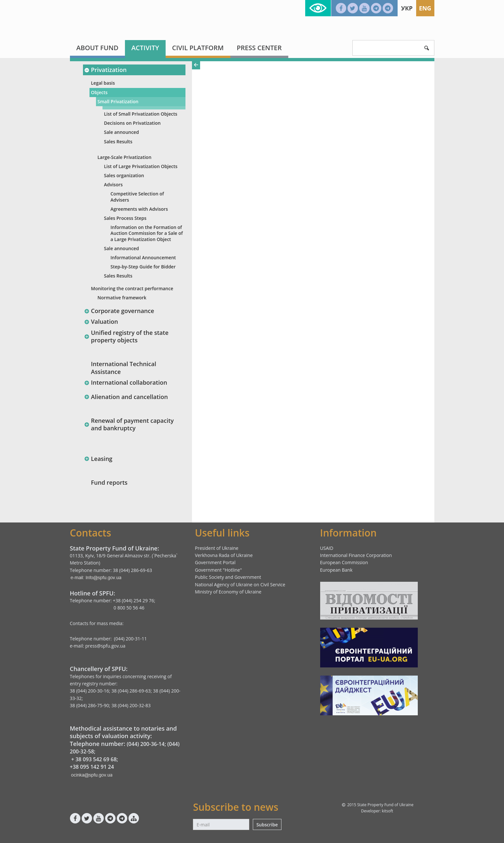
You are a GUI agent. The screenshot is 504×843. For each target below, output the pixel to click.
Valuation (101, 321)
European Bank (336, 570)
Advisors (114, 185)
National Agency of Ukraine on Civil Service (240, 585)
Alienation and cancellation (126, 397)
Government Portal (215, 562)
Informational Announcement (143, 257)
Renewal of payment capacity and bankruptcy (129, 424)
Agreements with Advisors (139, 209)
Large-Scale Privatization (125, 157)
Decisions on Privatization (132, 123)
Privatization (106, 70)
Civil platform (198, 48)
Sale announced (122, 132)
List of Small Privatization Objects (141, 114)
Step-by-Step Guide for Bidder (143, 267)
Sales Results (118, 142)
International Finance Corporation (356, 555)
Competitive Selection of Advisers (137, 197)
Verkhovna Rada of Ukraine (224, 555)
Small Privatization (118, 101)
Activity (145, 48)
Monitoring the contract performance (132, 288)
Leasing (98, 459)
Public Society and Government (228, 577)
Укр (407, 8)
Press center (259, 48)
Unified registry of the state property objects (126, 336)
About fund (97, 48)
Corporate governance (119, 311)
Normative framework (122, 298)
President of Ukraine (217, 548)
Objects (99, 92)
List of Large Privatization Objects (141, 166)
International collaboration (126, 382)
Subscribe (267, 825)
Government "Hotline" (218, 570)
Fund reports (109, 482)
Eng (425, 8)
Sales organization (124, 175)
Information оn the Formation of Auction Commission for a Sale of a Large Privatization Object (147, 233)
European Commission (344, 562)
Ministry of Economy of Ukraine (228, 592)
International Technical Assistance (124, 368)
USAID (327, 548)
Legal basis (103, 83)
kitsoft (387, 811)
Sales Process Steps (125, 218)
